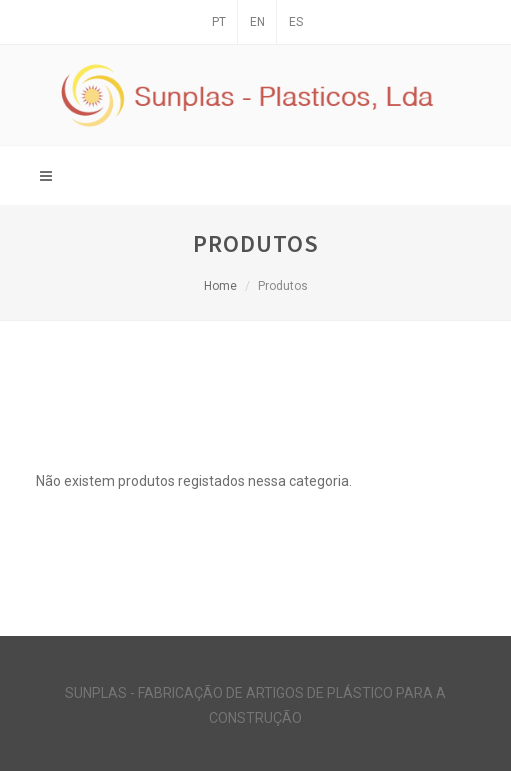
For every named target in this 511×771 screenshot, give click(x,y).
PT (219, 22)
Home (220, 286)
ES (296, 22)
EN (257, 22)
